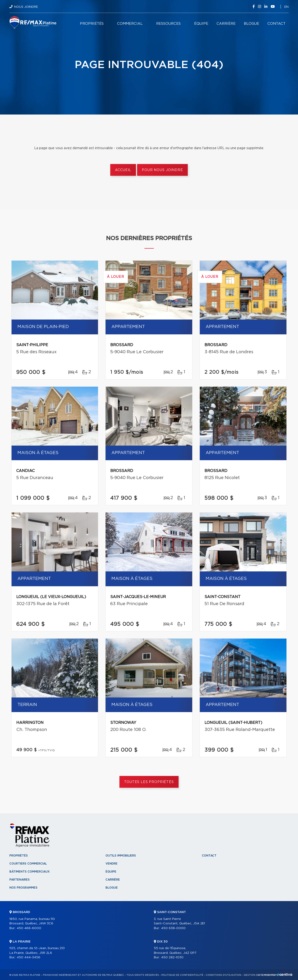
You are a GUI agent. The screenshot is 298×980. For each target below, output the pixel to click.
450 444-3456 (29, 957)
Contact (276, 24)
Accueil (123, 170)
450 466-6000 (29, 928)
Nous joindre (26, 7)
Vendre (112, 864)
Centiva (285, 974)
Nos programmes (23, 888)
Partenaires (20, 880)
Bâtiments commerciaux (30, 872)
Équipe (201, 24)
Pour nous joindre (162, 170)
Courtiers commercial (28, 864)
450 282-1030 (172, 957)
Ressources (168, 24)
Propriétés (92, 24)
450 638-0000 (173, 928)
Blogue (251, 24)
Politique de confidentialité (182, 975)
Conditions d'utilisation (223, 975)
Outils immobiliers (121, 856)
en (286, 7)
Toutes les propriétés (149, 782)
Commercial (130, 24)
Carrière (226, 24)
